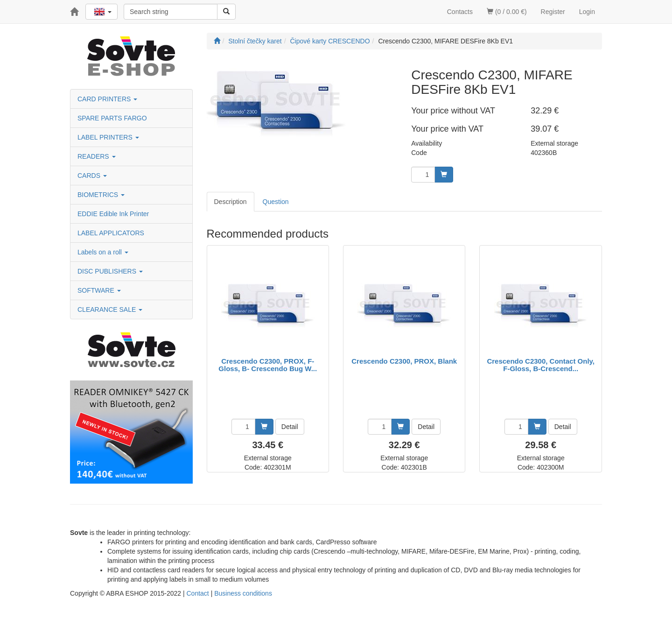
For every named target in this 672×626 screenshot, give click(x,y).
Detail (290, 427)
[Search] (226, 12)
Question (276, 202)
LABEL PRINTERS (108, 137)
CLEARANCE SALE (110, 309)
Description (231, 202)
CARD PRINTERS (107, 99)
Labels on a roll (103, 252)
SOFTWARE (99, 290)
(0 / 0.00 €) (507, 12)
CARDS (92, 176)
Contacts (460, 12)
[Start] (217, 41)
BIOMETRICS (101, 195)
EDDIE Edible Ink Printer (113, 214)
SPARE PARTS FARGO (112, 118)
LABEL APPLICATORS (111, 233)
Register (553, 12)
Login (587, 12)
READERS (97, 156)
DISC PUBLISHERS (110, 271)
